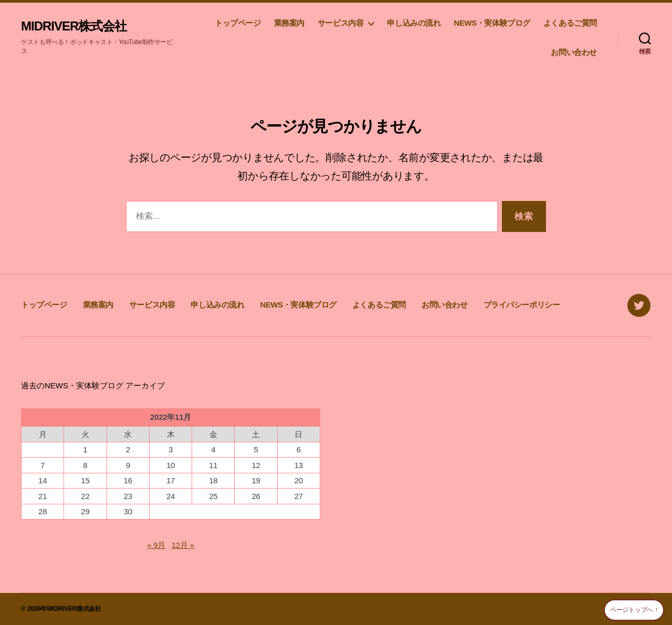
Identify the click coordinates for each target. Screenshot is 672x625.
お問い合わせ (574, 52)
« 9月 (156, 545)
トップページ (238, 23)
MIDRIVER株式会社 (74, 26)
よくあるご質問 (570, 23)
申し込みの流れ (414, 23)
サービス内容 (341, 23)
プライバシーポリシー (522, 305)
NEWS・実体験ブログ (492, 23)
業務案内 (289, 23)
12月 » (183, 545)
